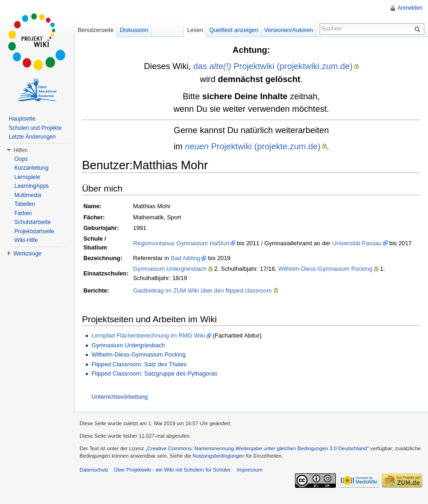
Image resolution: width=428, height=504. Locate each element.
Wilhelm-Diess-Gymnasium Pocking (325, 269)
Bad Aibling (185, 258)
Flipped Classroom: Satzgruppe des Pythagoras (154, 373)
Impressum (249, 470)
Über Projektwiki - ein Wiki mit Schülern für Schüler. (173, 470)
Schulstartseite (33, 222)
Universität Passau (357, 243)
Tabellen (25, 204)
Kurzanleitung (31, 168)
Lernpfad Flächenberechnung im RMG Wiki (148, 335)
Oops (21, 159)
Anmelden (410, 8)
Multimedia (28, 195)
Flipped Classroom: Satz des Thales (139, 364)
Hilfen (21, 150)
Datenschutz (94, 470)
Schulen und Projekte (35, 128)
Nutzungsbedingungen (219, 456)
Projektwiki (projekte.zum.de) (253, 146)
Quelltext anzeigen (234, 30)
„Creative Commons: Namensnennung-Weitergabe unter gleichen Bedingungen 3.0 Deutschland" (257, 448)
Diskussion (134, 30)
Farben (23, 213)
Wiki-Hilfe (26, 240)
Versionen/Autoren (288, 30)
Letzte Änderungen (32, 137)
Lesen (195, 30)
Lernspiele (27, 177)
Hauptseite (22, 119)
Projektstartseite (34, 231)
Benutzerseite (95, 30)
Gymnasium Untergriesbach (170, 269)
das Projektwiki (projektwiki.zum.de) (273, 66)
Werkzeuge (27, 254)
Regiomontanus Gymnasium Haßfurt (181, 243)
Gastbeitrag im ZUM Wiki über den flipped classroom (202, 290)
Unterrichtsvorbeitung (120, 397)
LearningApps (31, 186)
